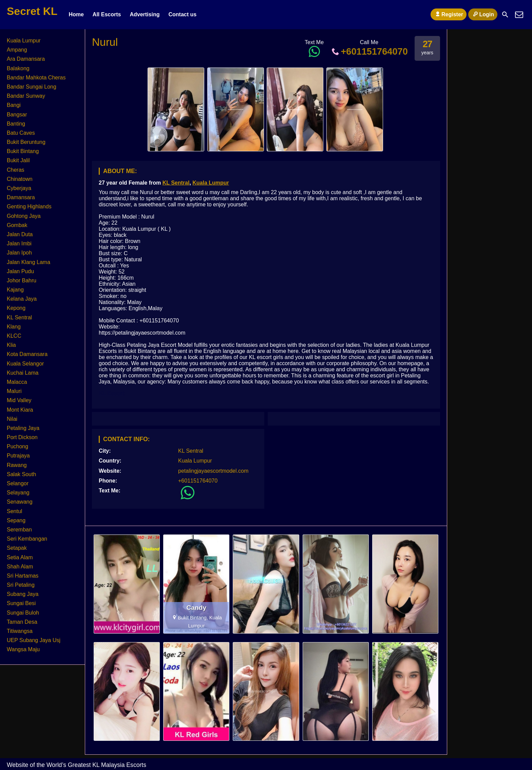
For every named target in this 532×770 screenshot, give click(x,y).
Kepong (16, 308)
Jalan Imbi (19, 243)
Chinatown (20, 179)
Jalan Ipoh (19, 253)
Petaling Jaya (23, 428)
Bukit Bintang (23, 151)
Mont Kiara (20, 410)
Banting (16, 124)
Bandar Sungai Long (32, 87)
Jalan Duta (20, 234)
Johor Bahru (22, 280)
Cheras (16, 170)
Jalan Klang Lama (28, 262)
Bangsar (17, 115)
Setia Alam (20, 557)
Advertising (145, 14)
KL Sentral (176, 183)
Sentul (14, 511)
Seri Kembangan (27, 539)
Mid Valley (19, 400)
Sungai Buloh (23, 613)
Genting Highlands (29, 206)
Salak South (21, 474)
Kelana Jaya (22, 299)
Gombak (17, 225)
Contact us (182, 14)
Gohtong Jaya (24, 216)
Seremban (19, 530)
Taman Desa (22, 622)
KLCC (14, 336)
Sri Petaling (21, 585)
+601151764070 (369, 51)
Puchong (17, 446)
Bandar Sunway (26, 96)
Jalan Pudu (20, 271)
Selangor (18, 483)
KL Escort (111, 393)
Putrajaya (18, 456)
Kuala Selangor (25, 364)
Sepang (16, 520)
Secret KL (32, 11)
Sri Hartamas (23, 576)
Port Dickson (22, 437)
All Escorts (107, 14)
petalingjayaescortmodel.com (213, 471)
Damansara (21, 197)
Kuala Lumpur (211, 183)
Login (483, 14)
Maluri (14, 391)
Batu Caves (21, 133)
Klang (14, 327)
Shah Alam (20, 567)
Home (76, 14)
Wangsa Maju (23, 649)
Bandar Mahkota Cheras (36, 78)
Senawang (20, 502)
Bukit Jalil (18, 160)
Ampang (17, 50)
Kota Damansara (27, 354)
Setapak (17, 548)
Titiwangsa (20, 631)
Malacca (17, 382)
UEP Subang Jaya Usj (34, 640)
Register (449, 14)
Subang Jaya (23, 594)
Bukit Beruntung (26, 142)
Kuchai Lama (23, 373)
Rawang (17, 465)
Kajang (15, 290)
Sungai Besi (21, 603)
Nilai (12, 419)
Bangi (14, 105)
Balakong (18, 68)
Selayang (18, 493)
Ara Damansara (26, 59)
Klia (11, 345)
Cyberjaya (19, 188)
